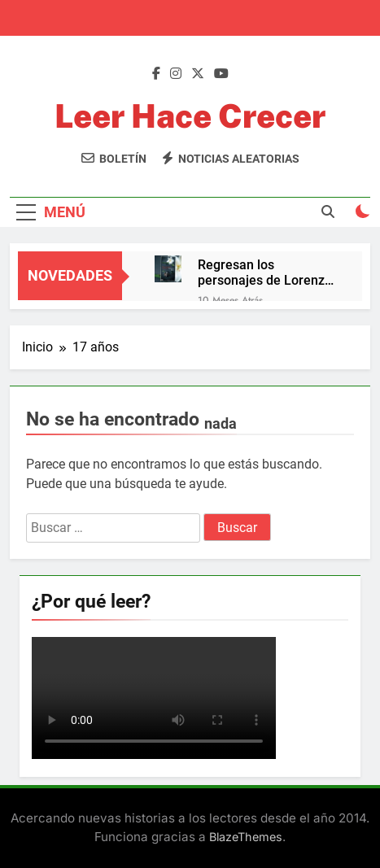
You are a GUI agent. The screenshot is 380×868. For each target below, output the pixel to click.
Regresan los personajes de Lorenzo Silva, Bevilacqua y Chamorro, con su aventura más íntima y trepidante (265, 273)
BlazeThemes (246, 837)
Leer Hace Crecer (190, 116)
